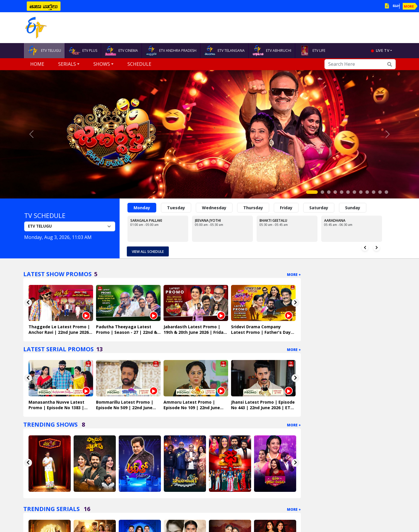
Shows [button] (102, 64)
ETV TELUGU (44, 51)
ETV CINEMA (121, 51)
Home (37, 64)
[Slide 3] (329, 192)
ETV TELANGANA (224, 51)
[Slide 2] (322, 192)
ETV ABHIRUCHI (272, 51)
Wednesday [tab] (214, 208)
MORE (409, 6)
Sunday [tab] (353, 208)
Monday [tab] (142, 208)
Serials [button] (67, 64)
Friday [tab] (286, 208)
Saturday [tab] (319, 208)
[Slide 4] (335, 192)
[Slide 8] (361, 192)
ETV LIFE (312, 51)
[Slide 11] (380, 192)
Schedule (139, 64)
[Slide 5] (342, 192)
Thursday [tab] (253, 208)
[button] (31, 134)
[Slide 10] (374, 192)
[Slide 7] (354, 192)
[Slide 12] (386, 192)
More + (294, 275)
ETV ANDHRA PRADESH (171, 51)
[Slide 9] (367, 192)
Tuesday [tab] (176, 208)
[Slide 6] (348, 192)
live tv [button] (383, 50)
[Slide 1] (312, 192)
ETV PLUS (83, 51)
